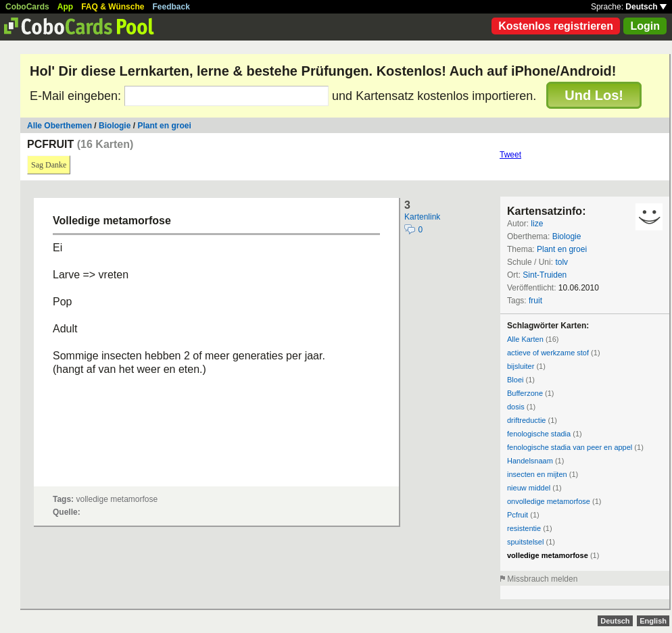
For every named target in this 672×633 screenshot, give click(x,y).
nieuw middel (529, 488)
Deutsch (646, 7)
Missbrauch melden (542, 579)
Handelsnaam (530, 461)
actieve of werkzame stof (548, 353)
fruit (535, 301)
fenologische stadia (539, 434)
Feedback (171, 7)
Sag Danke (49, 165)
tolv (561, 262)
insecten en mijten (537, 474)
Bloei (515, 380)
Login (645, 26)
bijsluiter (521, 366)
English (653, 621)
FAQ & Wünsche (113, 7)
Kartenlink (422, 217)
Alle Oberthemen (59, 126)
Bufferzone (525, 393)
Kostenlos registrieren (556, 26)
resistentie (524, 528)
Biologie (115, 126)
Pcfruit (518, 515)
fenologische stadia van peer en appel (570, 447)
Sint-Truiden (545, 275)
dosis (516, 407)
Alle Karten (525, 339)
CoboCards (27, 7)
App (65, 7)
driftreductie (526, 420)
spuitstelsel (525, 542)
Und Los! (594, 95)
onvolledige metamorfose (549, 501)
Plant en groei (164, 126)
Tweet (510, 155)
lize (537, 224)
